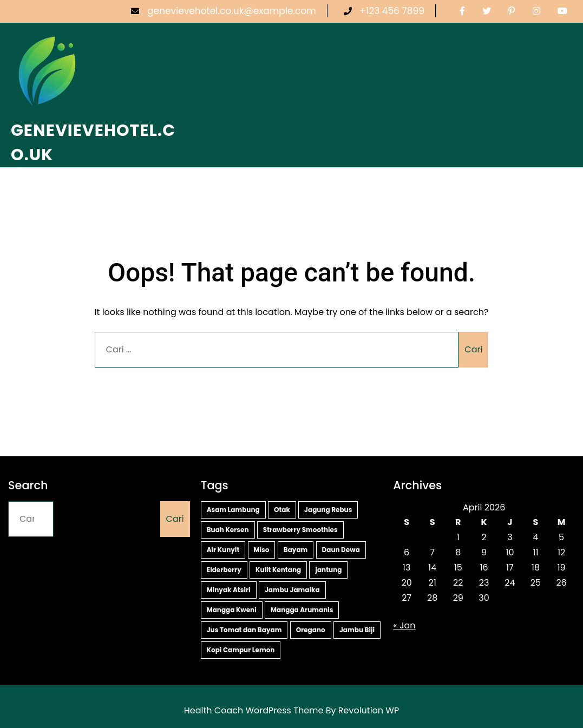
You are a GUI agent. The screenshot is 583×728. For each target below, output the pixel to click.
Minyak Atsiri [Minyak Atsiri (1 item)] (229, 590)
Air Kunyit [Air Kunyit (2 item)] (223, 550)
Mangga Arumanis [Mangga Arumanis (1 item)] (302, 610)
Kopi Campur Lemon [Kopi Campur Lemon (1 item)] (241, 650)
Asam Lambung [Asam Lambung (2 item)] (233, 510)
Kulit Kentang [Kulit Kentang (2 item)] (278, 570)
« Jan (404, 625)
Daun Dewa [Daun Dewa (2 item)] (341, 550)
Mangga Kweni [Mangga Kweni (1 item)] (232, 610)
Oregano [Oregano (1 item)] (311, 630)
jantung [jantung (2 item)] (328, 570)
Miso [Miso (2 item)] (262, 550)
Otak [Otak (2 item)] (282, 510)
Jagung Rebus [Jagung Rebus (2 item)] (328, 510)
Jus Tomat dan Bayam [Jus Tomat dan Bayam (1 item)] (244, 630)
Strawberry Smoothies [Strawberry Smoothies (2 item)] (300, 530)
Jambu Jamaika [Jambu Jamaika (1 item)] (292, 590)
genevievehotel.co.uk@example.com (223, 11)
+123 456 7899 (384, 11)
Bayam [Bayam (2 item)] (296, 550)
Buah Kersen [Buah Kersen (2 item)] (228, 530)
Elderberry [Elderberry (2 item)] (224, 570)
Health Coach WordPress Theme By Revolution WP (292, 710)
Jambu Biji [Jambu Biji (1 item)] (357, 630)
